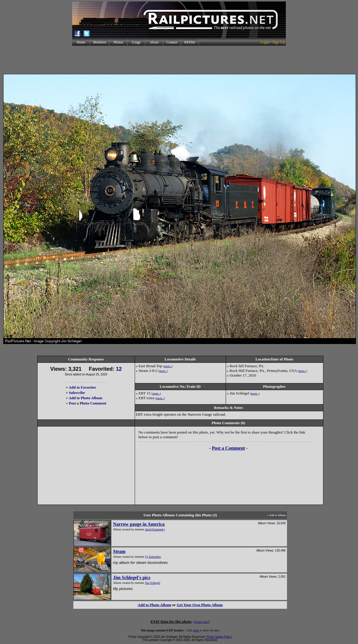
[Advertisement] (179, 60)
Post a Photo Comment (88, 403)
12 (119, 369)
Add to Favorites (82, 387)
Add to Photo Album (86, 398)
